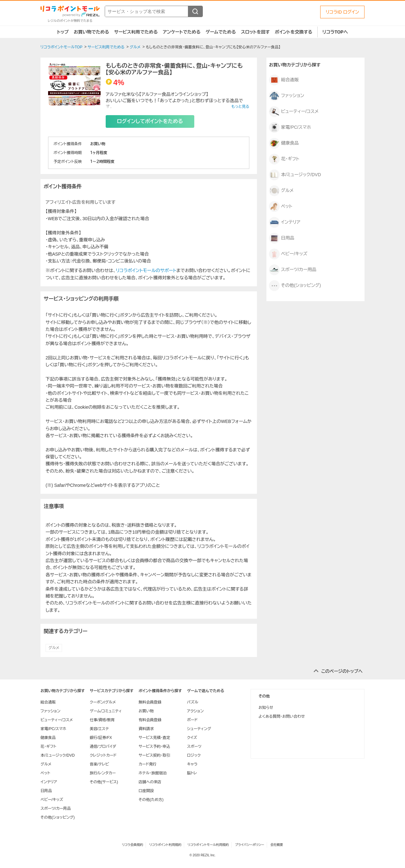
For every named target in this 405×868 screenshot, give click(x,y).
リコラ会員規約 (132, 845)
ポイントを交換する (294, 32)
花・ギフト (284, 159)
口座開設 (146, 791)
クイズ (192, 738)
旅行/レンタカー (103, 773)
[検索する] (195, 11)
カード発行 (148, 764)
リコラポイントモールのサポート (146, 270)
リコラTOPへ (335, 32)
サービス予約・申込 (154, 747)
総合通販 (284, 80)
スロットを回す (255, 32)
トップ (63, 32)
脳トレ (192, 773)
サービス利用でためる (136, 32)
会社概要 (277, 845)
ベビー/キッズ (288, 254)
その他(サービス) (104, 782)
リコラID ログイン (342, 12)
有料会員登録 (150, 720)
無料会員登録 (150, 702)
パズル (193, 702)
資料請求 (146, 729)
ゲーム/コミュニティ (106, 711)
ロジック (194, 755)
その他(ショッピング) (295, 286)
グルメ (54, 648)
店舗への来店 (150, 782)
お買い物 (146, 711)
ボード (192, 720)
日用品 (282, 238)
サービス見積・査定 (154, 738)
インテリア (285, 222)
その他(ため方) (151, 800)
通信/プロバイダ (103, 747)
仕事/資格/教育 (102, 720)
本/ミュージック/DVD (295, 175)
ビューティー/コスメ (294, 112)
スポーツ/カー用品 (293, 270)
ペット (281, 207)
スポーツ (194, 747)
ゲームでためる (221, 32)
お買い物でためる (91, 32)
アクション (195, 711)
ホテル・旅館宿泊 (153, 773)
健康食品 (284, 143)
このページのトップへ (342, 671)
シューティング (199, 729)
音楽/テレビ (100, 764)
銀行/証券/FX (101, 738)
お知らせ (266, 708)
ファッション (287, 96)
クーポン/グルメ (103, 702)
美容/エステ (99, 729)
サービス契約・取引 (154, 755)
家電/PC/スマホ (290, 127)
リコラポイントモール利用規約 (208, 845)
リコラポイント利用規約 (165, 845)
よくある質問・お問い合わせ (282, 716)
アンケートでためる (181, 32)
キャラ (192, 764)
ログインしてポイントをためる (150, 121)
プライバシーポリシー (250, 845)
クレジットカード (103, 755)
